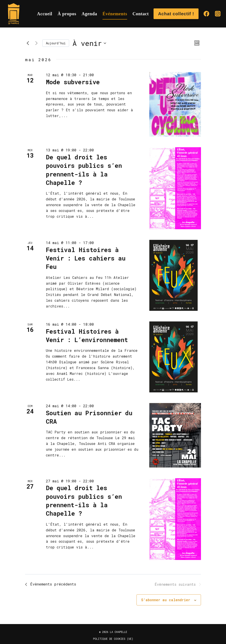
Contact (141, 14)
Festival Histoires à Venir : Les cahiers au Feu (86, 258)
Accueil (45, 14)
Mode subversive (73, 82)
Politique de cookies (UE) (113, 639)
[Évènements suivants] (36, 43)
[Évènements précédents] (28, 43)
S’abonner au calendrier (166, 600)
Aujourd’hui (56, 43)
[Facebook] (206, 14)
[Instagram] (218, 14)
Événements (115, 14)
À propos (67, 14)
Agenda (89, 14)
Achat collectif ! (176, 14)
